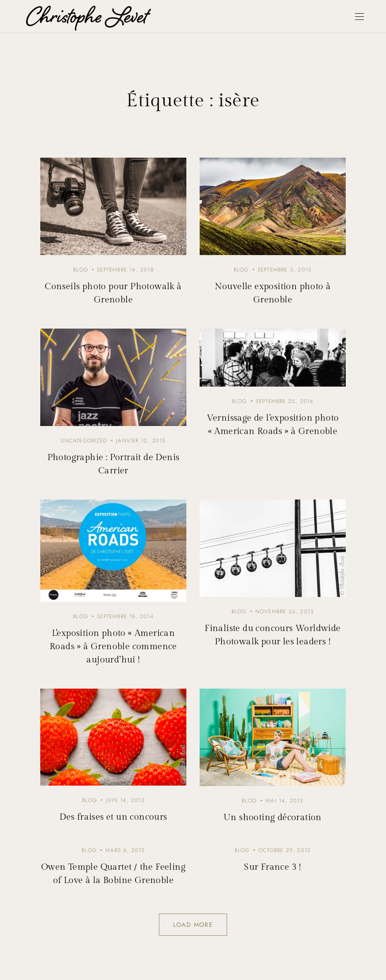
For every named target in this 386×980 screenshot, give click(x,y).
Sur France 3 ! (273, 867)
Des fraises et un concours (113, 817)
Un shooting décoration (273, 817)
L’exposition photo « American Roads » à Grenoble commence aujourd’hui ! (113, 647)
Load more (193, 925)
